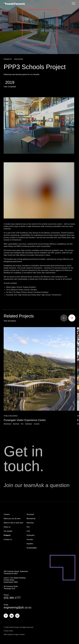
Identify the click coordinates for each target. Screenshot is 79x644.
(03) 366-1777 (12, 598)
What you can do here (12, 519)
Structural (30, 514)
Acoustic (30, 539)
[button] (64, 318)
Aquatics (30, 544)
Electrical (30, 523)
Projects (8, 59)
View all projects (10, 321)
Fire (28, 527)
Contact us (8, 539)
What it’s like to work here (13, 523)
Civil (28, 531)
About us (7, 527)
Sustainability (32, 548)
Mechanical (31, 519)
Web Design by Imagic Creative (14, 634)
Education (19, 59)
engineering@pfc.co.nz (17, 607)
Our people (8, 531)
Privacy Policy (8, 631)
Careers (7, 514)
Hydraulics (31, 535)
